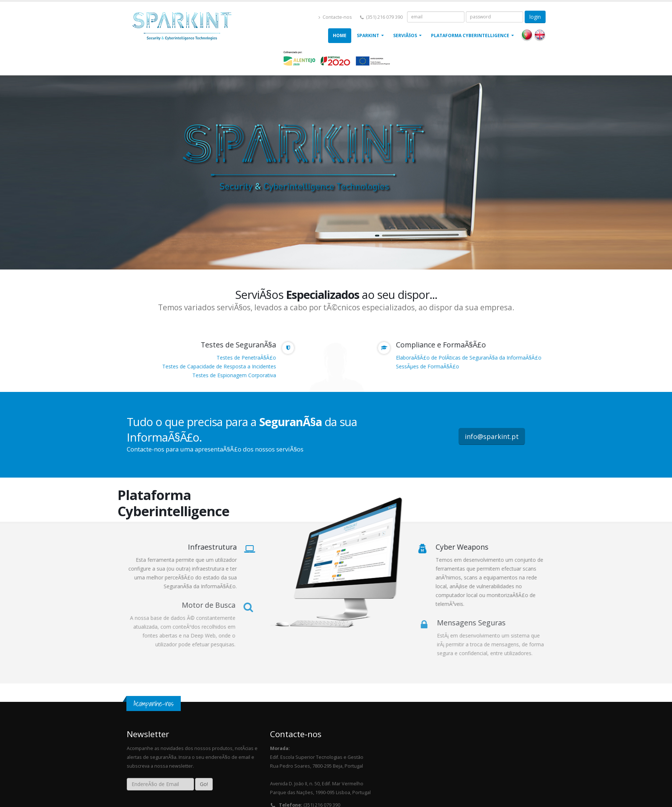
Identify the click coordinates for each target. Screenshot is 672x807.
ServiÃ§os (405, 35)
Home (340, 35)
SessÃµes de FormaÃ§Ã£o (429, 366)
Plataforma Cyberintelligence (470, 35)
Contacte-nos (335, 17)
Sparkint (368, 35)
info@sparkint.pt (492, 436)
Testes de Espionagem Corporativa (233, 375)
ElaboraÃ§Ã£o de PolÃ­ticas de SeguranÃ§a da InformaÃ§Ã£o (470, 358)
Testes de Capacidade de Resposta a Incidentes (218, 366)
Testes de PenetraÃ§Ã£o (245, 358)
